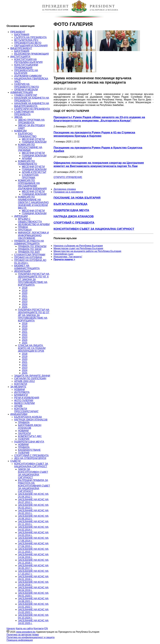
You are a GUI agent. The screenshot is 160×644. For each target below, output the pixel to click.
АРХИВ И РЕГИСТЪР (34, 172)
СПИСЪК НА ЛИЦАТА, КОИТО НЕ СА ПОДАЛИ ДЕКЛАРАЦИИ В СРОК (32, 348)
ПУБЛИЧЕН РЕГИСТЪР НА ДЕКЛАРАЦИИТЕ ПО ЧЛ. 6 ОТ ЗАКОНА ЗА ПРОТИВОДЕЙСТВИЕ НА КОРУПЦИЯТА (34, 279)
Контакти (39, 628)
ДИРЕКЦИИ (21, 216)
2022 (25, 299)
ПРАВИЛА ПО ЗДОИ (30, 249)
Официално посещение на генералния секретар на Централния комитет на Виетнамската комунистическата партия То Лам (99, 164)
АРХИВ (18, 406)
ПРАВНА (23, 227)
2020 (25, 293)
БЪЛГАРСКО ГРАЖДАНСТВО (27, 135)
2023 (25, 301)
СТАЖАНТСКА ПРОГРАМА (30, 176)
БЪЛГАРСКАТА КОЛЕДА (28, 417)
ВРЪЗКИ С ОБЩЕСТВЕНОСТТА (30, 220)
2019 (25, 290)
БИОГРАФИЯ (22, 35)
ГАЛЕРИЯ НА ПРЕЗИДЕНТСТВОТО (27, 86)
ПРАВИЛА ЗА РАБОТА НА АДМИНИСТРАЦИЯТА (29, 242)
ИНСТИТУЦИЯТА (20, 57)
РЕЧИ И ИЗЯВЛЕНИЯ (27, 398)
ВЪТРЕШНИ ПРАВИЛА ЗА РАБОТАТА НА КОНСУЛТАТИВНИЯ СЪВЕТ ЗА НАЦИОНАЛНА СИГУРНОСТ (34, 486)
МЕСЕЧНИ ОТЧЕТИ (33, 139)
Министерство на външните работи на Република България (87, 251)
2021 (25, 296)
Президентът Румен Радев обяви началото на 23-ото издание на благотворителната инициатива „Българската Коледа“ (99, 119)
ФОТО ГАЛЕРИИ (24, 400)
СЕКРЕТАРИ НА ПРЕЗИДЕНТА (32, 109)
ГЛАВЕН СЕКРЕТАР (26, 95)
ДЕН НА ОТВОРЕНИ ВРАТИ (30, 458)
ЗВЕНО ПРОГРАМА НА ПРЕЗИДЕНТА (31, 121)
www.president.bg (26, 632)
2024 (25, 304)
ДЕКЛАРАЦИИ (22, 271)
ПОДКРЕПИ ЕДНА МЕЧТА (29, 442)
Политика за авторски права (23, 635)
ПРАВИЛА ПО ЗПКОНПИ (32, 246)
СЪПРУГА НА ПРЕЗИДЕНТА (30, 37)
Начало (11, 628)
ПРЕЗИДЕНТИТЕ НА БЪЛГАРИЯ (26, 72)
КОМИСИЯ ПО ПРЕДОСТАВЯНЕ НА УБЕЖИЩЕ (30, 147)
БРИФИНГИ (21, 395)
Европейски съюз (63, 254)
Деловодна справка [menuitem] (65, 189)
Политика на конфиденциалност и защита (31, 637)
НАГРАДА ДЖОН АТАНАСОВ (31, 420)
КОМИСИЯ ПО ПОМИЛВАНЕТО (28, 163)
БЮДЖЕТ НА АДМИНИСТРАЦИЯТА (27, 267)
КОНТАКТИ (21, 384)
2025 (25, 307)
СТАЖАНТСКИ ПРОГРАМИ (30, 255)
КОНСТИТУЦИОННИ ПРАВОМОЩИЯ (26, 66)
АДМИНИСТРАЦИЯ (22, 92)
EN (46, 628)
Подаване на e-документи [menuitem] (68, 192)
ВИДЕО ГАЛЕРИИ (24, 403)
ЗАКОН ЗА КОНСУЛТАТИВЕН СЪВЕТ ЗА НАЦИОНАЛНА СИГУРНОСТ (33, 473)
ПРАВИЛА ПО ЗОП (29, 252)
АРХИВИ (27, 158)
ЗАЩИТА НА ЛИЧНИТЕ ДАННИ (32, 376)
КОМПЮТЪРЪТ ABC (30, 436)
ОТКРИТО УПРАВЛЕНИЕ (68, 177)
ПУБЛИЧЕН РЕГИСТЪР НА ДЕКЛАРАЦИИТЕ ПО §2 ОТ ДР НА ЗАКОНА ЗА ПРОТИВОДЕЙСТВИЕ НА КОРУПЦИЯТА (34, 315)
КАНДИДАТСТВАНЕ (29, 450)
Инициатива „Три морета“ (68, 257)
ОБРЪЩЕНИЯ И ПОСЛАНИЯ (31, 46)
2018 (25, 288)
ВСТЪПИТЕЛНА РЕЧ (26, 40)
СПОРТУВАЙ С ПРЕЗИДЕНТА (31, 455)
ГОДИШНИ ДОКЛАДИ (34, 142)
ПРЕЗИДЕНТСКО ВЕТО (28, 43)
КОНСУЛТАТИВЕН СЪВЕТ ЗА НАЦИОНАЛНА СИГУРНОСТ (31, 465)
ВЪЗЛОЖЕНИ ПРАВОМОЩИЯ (32, 54)
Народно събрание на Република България (78, 246)
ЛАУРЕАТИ (24, 433)
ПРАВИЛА (24, 422)
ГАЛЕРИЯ (24, 439)
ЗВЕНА (18, 117)
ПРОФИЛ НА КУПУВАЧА (28, 257)
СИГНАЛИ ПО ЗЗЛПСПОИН (30, 378)
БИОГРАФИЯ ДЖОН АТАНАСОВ (30, 427)
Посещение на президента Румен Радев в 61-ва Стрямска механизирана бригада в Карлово (94, 134)
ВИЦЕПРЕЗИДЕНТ (21, 48)
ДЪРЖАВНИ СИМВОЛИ (28, 76)
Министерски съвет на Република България (78, 248)
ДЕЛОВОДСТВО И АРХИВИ (34, 224)
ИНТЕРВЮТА (22, 392)
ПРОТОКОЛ (25, 230)
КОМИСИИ (20, 131)
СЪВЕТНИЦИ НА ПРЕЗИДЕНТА (24, 113)
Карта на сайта (24, 628)
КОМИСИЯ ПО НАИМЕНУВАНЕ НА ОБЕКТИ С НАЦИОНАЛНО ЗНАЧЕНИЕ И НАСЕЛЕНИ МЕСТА (33, 202)
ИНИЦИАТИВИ (19, 414)
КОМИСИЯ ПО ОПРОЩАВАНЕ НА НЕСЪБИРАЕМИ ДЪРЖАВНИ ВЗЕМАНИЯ (32, 185)
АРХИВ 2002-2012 (24, 381)
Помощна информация (20, 640)
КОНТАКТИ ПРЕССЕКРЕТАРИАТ (26, 410)
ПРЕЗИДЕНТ (18, 32)
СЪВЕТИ (15, 461)
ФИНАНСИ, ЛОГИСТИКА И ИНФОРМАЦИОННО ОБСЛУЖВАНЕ (33, 235)
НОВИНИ (20, 389)
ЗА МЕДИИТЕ (18, 387)
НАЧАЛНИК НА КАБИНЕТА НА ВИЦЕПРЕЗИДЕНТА (32, 105)
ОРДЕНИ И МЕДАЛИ (26, 90)
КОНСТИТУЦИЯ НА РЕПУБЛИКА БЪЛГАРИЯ (28, 61)
